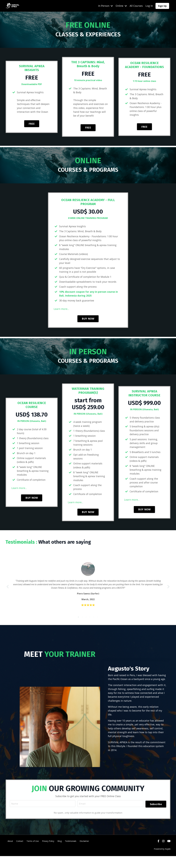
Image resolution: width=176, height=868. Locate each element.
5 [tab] (94, 623)
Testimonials (71, 853)
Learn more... (62, 310)
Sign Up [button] (162, 6)
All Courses (136, 6)
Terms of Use (33, 853)
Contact (20, 853)
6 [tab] (98, 623)
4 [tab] (90, 623)
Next (168, 591)
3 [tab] (86, 623)
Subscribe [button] (155, 815)
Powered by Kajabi (162, 861)
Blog (60, 853)
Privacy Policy (48, 853)
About (10, 853)
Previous (8, 591)
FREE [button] (32, 124)
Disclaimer (84, 853)
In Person (106, 6)
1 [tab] (78, 623)
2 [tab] (82, 623)
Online (121, 6)
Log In (149, 6)
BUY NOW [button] (88, 320)
